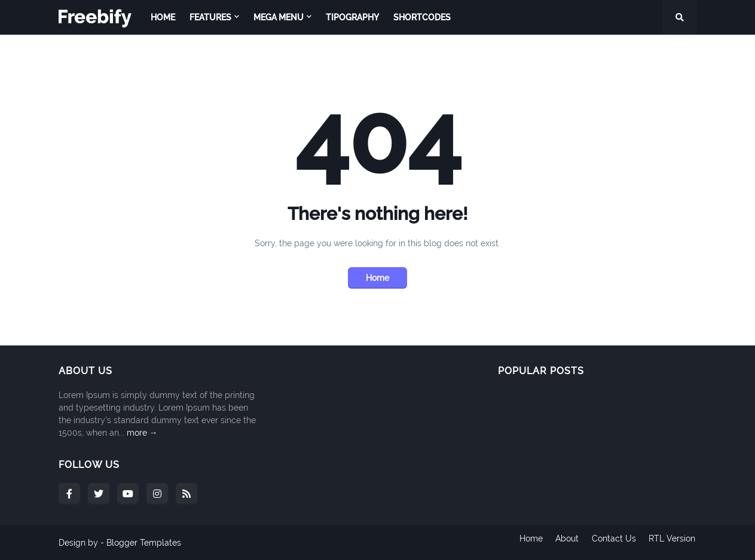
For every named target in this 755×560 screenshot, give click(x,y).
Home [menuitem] (163, 17)
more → (142, 433)
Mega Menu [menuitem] (279, 17)
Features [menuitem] (210, 17)
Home (377, 278)
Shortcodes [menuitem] (422, 17)
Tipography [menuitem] (352, 17)
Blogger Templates (144, 543)
